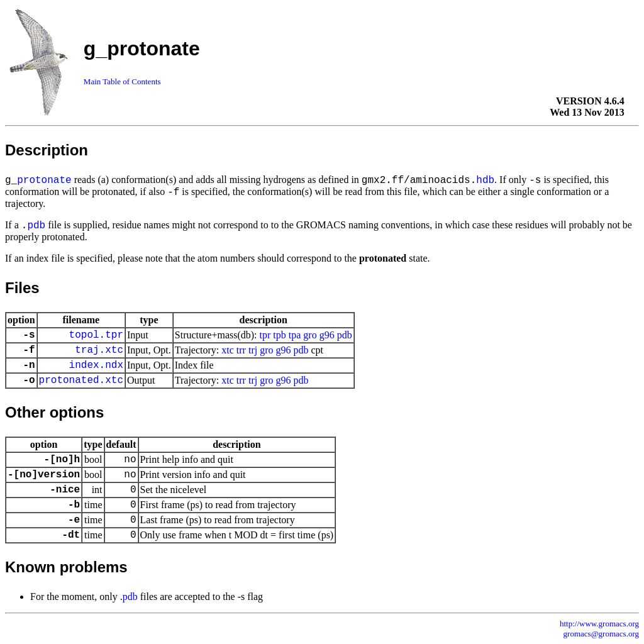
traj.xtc (99, 350)
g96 (327, 335)
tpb (279, 335)
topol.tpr (96, 335)
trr (241, 350)
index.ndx (96, 365)
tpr (265, 335)
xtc (228, 350)
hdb (485, 180)
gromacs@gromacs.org (601, 634)
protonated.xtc (81, 380)
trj (253, 350)
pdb (36, 226)
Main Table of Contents (122, 81)
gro (310, 335)
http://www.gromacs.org (599, 624)
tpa (295, 335)
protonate (44, 180)
